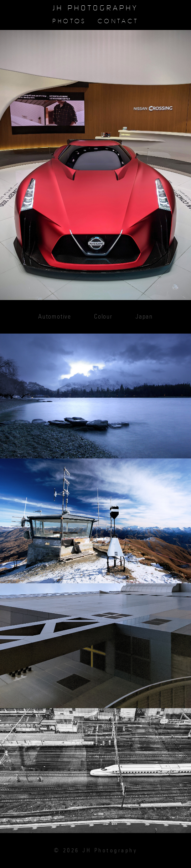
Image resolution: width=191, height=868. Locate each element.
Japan (144, 317)
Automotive (55, 317)
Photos (69, 21)
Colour (103, 317)
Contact (118, 21)
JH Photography (95, 8)
